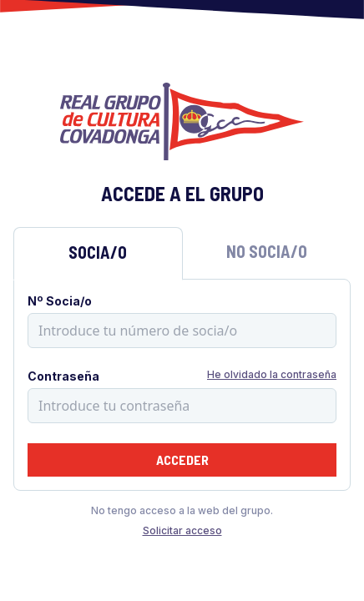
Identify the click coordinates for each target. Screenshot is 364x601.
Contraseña (63, 376)
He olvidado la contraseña (272, 374)
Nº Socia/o (60, 301)
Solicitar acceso (182, 530)
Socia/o (98, 252)
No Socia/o (267, 251)
